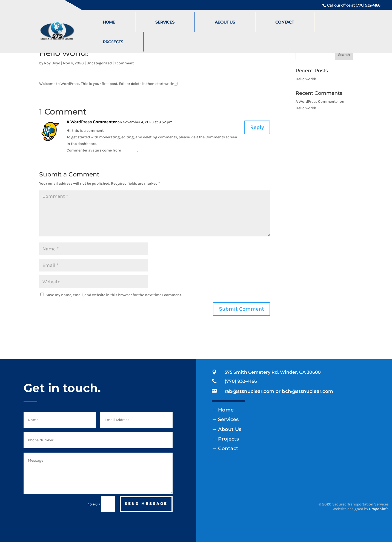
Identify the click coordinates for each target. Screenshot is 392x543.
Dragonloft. (379, 509)
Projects (353, 22)
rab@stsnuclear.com (249, 391)
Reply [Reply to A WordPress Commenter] (257, 127)
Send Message (146, 504)
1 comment (124, 63)
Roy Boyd (52, 63)
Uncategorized (99, 63)
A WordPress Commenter (92, 122)
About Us (233, 22)
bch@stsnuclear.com (307, 391)
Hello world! (306, 79)
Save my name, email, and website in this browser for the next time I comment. (114, 295)
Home (117, 22)
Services (173, 22)
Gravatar (129, 150)
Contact (293, 22)
